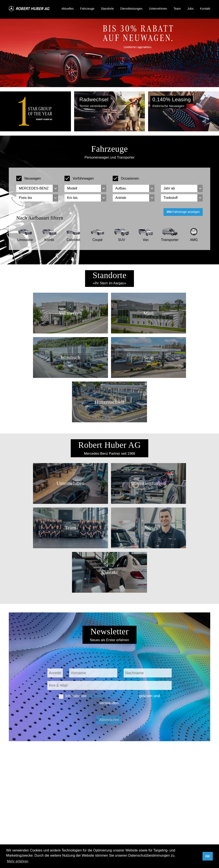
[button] (16, 111)
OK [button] (208, 856)
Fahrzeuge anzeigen (183, 212)
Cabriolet (73, 240)
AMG (194, 240)
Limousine (25, 240)
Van (146, 240)
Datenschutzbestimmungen (113, 696)
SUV (122, 240)
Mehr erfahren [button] (18, 861)
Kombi (49, 240)
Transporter (170, 240)
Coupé (97, 240)
